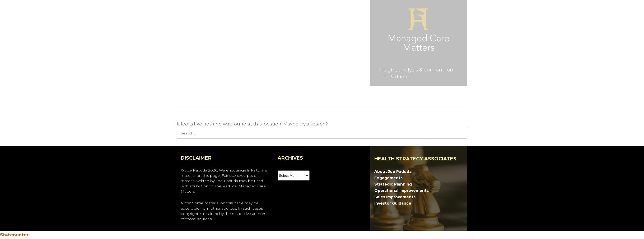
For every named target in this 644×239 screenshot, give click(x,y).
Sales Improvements (395, 197)
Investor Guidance (393, 203)
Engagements (388, 178)
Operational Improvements (402, 191)
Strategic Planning (393, 184)
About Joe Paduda (393, 172)
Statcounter (14, 235)
